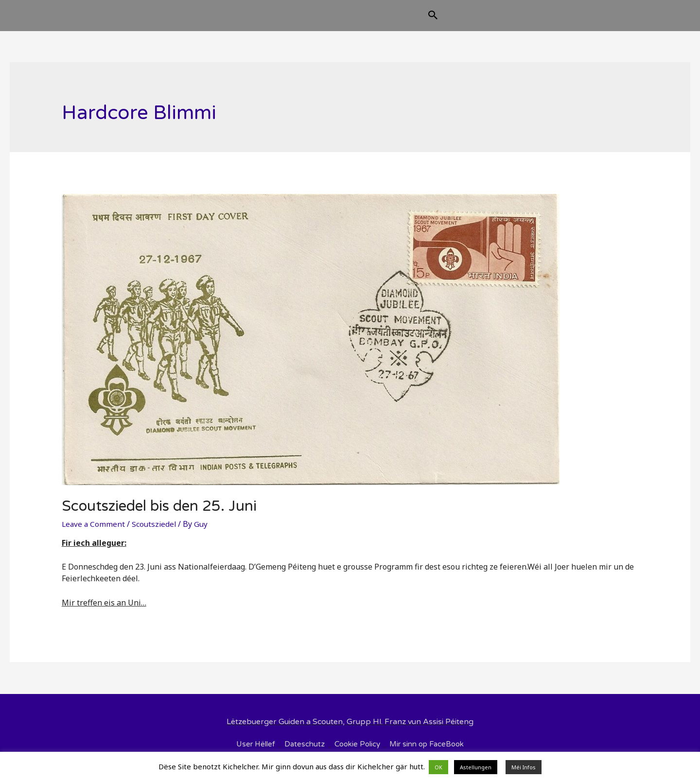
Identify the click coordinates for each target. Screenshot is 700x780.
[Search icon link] (482, 20)
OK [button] (438, 767)
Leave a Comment (94, 532)
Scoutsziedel (156, 532)
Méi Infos (524, 767)
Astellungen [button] (476, 767)
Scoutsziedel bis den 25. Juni (159, 514)
